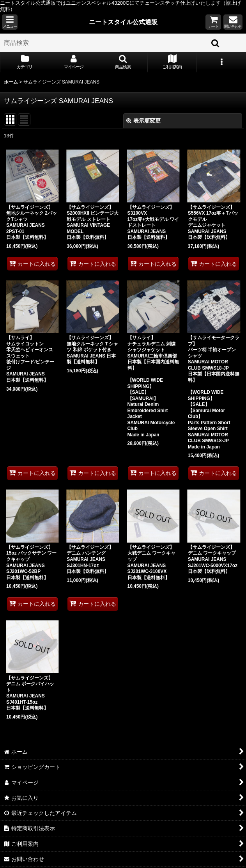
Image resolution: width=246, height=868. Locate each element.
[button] (10, 22)
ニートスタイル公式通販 (123, 22)
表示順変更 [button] (143, 121)
